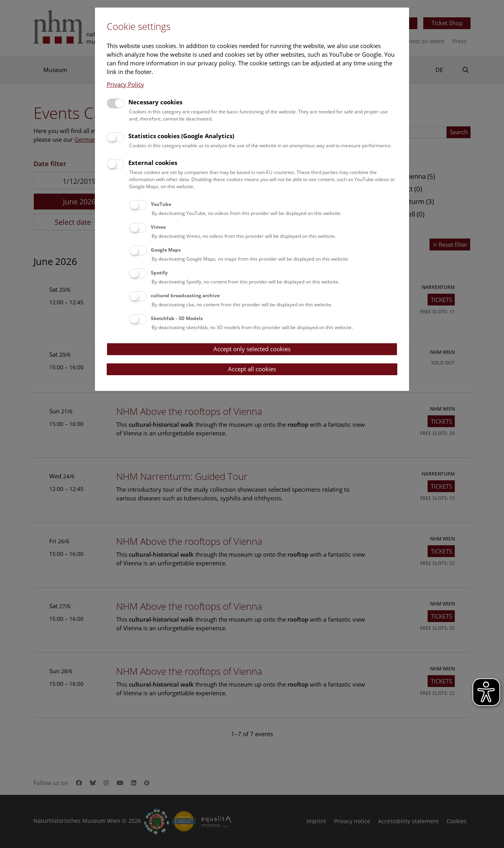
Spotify (159, 273)
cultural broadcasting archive (185, 295)
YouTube (161, 204)
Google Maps (166, 250)
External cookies (153, 163)
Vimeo (158, 227)
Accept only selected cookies (252, 349)
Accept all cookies (252, 369)
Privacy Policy (125, 84)
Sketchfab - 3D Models (177, 318)
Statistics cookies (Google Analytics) (181, 136)
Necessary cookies (155, 102)
